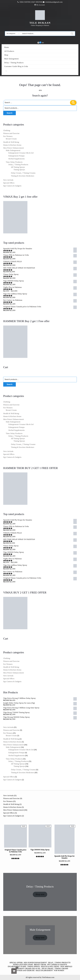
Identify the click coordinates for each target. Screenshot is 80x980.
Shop (6, 55)
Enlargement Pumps (16, 156)
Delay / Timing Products (14, 63)
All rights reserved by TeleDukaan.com (40, 977)
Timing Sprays (19, 170)
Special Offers (9, 183)
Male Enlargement (12, 59)
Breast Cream (11, 139)
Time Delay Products (14, 162)
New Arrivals (8, 180)
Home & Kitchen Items (12, 145)
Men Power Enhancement (13, 148)
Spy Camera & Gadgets (12, 186)
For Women (8, 136)
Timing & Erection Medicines (23, 176)
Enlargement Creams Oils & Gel (21, 153)
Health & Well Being (11, 142)
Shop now (40, 894)
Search (10, 113)
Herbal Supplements (17, 159)
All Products (9, 51)
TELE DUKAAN (40, 23)
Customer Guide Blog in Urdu (16, 66)
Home (7, 47)
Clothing (7, 130)
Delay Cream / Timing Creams (23, 173)
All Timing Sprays (18, 167)
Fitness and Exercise (11, 133)
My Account (41, 5)
